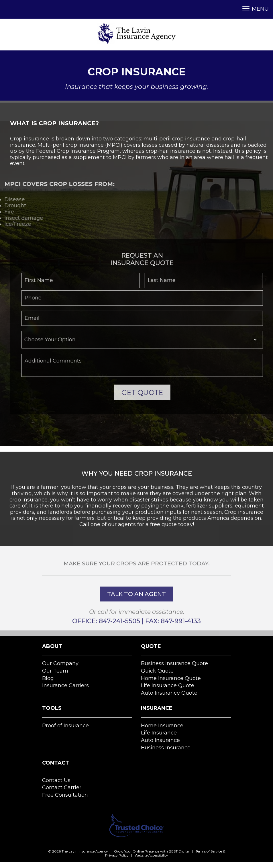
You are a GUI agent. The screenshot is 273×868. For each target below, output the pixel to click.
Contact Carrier (62, 787)
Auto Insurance (160, 740)
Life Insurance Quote (168, 685)
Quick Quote (157, 671)
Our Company (60, 663)
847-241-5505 (119, 631)
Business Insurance (166, 748)
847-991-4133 (181, 631)
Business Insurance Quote (174, 663)
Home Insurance (162, 726)
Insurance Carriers (65, 685)
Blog (48, 678)
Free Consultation (65, 795)
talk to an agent (136, 604)
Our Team (55, 671)
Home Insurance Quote (171, 678)
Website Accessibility (151, 855)
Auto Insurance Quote (169, 693)
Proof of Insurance (65, 726)
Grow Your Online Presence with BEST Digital (152, 851)
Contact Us (56, 780)
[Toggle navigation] (254, 9)
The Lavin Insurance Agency (85, 851)
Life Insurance (159, 733)
